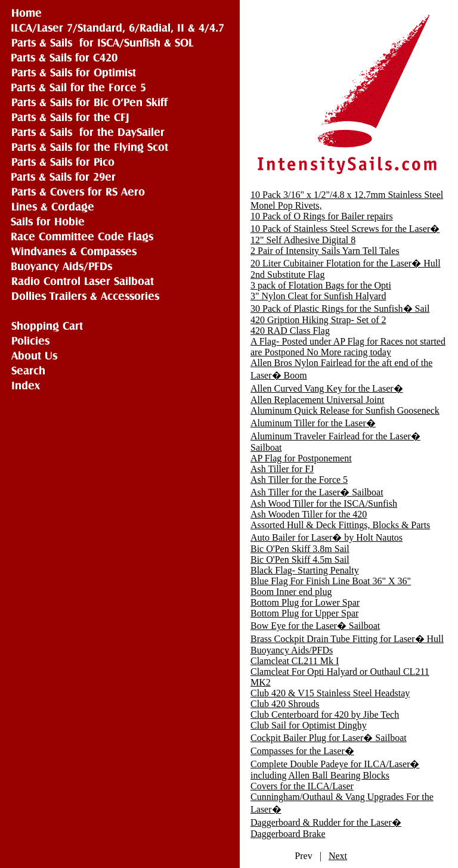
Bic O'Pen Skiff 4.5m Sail (300, 559)
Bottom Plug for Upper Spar (304, 613)
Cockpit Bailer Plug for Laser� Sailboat (329, 738)
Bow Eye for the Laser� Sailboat (315, 626)
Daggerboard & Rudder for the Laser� (326, 822)
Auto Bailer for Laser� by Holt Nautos (327, 537)
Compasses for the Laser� (302, 751)
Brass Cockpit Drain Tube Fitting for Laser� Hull (347, 639)
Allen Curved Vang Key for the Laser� (327, 388)
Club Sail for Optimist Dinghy (309, 725)
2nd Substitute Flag (287, 275)
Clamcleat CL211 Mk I (295, 661)
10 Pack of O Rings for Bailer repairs (322, 216)
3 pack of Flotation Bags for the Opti (321, 285)
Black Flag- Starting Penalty (305, 570)
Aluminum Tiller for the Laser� (313, 423)
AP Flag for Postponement (301, 458)
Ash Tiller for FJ (282, 469)
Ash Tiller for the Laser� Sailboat (317, 492)
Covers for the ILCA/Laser (302, 786)
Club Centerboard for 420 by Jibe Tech (325, 714)
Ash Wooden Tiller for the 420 (309, 514)
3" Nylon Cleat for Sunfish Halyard (318, 296)
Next (338, 856)
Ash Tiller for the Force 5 (299, 480)
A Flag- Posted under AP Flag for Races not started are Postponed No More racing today (348, 347)
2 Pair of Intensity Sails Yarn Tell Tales (325, 251)
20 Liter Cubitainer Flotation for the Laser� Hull (346, 263)
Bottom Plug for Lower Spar (305, 602)
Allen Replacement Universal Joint (317, 400)
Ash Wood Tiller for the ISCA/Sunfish (324, 503)
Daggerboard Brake (288, 834)
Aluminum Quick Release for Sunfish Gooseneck (345, 410)
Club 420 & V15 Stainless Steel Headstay (330, 693)
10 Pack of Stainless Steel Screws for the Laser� (345, 229)
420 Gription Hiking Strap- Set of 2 (318, 320)
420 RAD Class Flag (290, 331)
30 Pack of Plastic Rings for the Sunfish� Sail (340, 309)
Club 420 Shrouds (285, 704)
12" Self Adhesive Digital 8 (303, 240)
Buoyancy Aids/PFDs (292, 650)
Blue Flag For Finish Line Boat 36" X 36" (331, 581)
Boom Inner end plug (291, 592)
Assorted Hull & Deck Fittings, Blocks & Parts (340, 525)
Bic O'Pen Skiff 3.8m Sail (300, 549)
